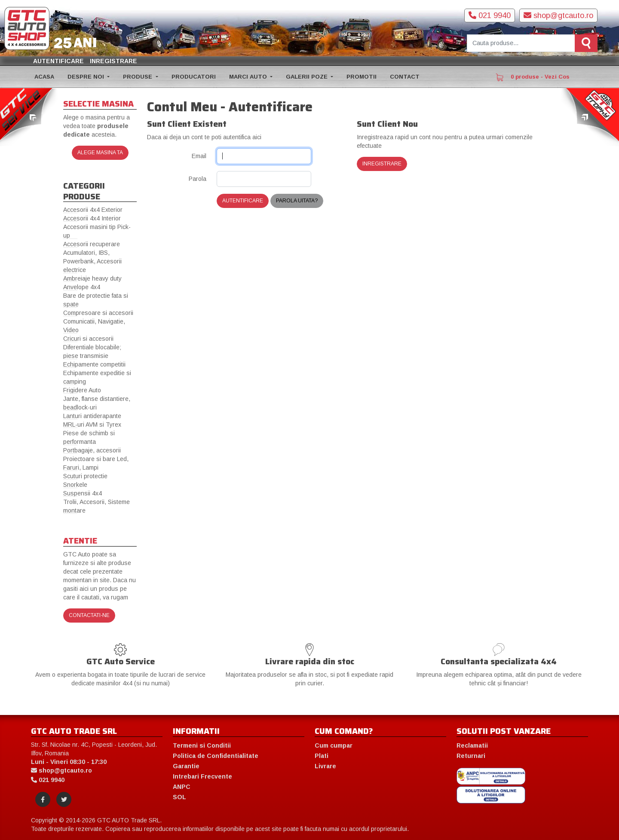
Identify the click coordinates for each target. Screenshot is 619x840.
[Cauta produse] (521, 43)
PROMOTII (362, 77)
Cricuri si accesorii (88, 339)
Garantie (186, 766)
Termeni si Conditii (202, 745)
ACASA (44, 77)
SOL (179, 797)
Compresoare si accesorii (98, 313)
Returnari (471, 756)
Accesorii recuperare (92, 244)
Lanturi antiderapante (92, 416)
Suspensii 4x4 (83, 493)
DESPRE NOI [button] (87, 77)
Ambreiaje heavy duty (92, 278)
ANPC (182, 787)
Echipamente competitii (94, 364)
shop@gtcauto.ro (558, 15)
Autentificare (58, 61)
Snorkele (75, 485)
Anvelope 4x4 (82, 287)
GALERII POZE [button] (308, 77)
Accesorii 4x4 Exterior (93, 210)
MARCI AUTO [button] (249, 77)
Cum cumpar (334, 745)
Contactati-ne (89, 615)
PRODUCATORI (194, 77)
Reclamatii (472, 745)
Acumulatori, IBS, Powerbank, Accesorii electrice (92, 261)
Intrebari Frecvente (202, 776)
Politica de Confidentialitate (216, 756)
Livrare (325, 766)
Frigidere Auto (82, 390)
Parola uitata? (297, 201)
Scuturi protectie (85, 476)
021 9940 (490, 15)
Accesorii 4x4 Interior (92, 218)
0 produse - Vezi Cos (533, 77)
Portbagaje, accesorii (92, 450)
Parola (198, 179)
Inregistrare (113, 61)
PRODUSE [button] (138, 77)
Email (199, 156)
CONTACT (405, 77)
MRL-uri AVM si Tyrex (92, 425)
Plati (322, 756)
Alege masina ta (100, 153)
